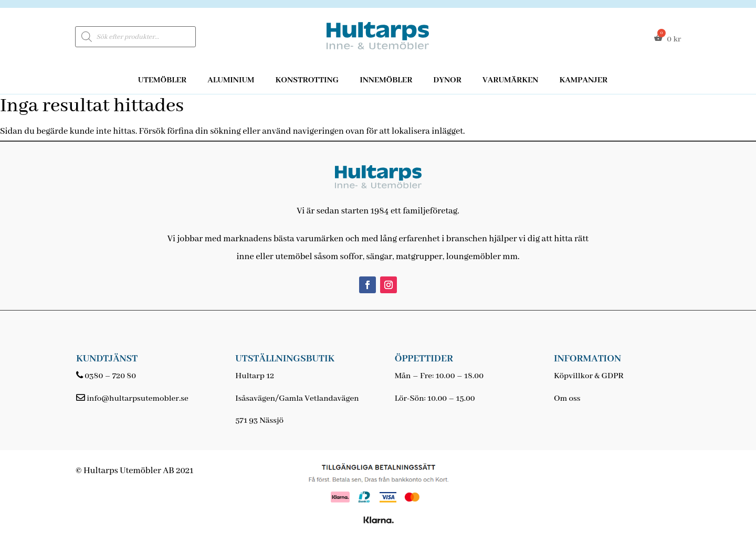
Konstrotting (307, 80)
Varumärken (510, 80)
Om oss (567, 399)
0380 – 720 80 (110, 376)
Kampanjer (583, 80)
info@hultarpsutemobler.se (137, 399)
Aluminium (231, 80)
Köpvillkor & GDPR (589, 376)
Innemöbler (386, 80)
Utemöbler (162, 80)
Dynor (447, 80)
